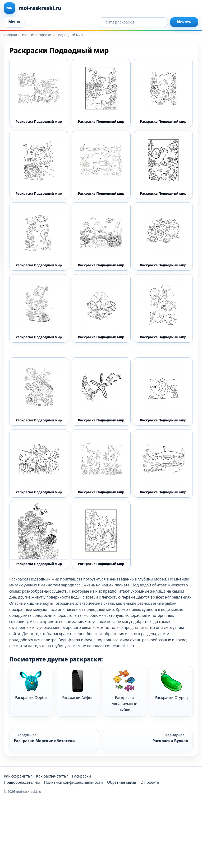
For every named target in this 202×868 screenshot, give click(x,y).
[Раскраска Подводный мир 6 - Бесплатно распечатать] (101, 463)
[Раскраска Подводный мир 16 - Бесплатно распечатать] (101, 236)
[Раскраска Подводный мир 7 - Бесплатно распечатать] (163, 463)
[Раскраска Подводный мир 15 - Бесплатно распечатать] (39, 236)
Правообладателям (22, 782)
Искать (184, 22)
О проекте (150, 782)
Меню (14, 22)
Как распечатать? (52, 776)
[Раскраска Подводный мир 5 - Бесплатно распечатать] (39, 463)
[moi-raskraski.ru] (101, 8)
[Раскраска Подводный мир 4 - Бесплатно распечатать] (163, 392)
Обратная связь (122, 782)
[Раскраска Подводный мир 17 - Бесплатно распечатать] (163, 236)
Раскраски (82, 776)
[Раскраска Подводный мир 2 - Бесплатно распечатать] (163, 308)
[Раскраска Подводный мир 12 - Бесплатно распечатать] (39, 165)
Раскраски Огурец (171, 685)
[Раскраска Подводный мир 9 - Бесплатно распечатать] (101, 535)
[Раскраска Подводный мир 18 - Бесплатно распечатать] (39, 308)
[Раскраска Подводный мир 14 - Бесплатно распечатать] (163, 165)
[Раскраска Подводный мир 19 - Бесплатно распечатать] (101, 308)
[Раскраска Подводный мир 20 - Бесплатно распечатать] (39, 392)
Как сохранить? (18, 776)
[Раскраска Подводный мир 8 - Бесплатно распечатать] (39, 535)
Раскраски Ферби (31, 685)
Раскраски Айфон (78, 685)
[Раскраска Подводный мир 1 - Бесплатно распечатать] (39, 93)
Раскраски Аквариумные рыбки (124, 691)
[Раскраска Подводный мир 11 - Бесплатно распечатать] (163, 93)
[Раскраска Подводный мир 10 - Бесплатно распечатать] (101, 93)
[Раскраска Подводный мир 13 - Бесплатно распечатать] (101, 165)
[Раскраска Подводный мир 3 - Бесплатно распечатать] (101, 392)
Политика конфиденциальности (73, 782)
